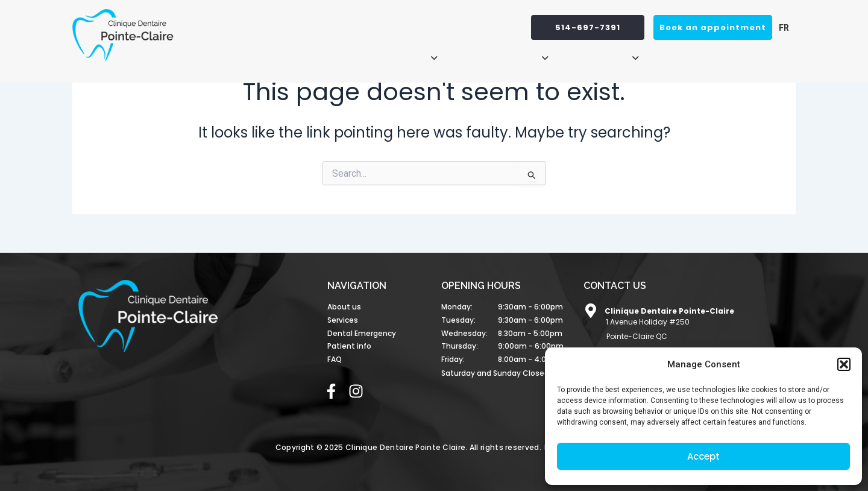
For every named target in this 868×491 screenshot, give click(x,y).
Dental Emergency (705, 52)
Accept (703, 456)
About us (406, 52)
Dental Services (500, 52)
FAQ (779, 52)
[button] (844, 364)
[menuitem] (781, 27)
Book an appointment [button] (713, 27)
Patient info (603, 52)
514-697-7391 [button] (588, 27)
